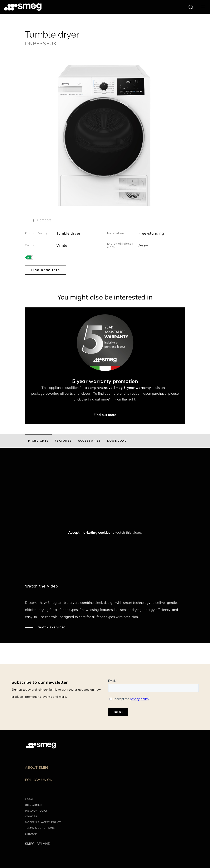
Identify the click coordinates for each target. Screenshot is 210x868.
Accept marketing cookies (89, 532)
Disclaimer (33, 805)
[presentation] (56, 470)
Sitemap (31, 834)
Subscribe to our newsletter (40, 682)
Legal (30, 799)
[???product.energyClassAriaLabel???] (29, 257)
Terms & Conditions (40, 828)
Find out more (105, 415)
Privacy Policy (36, 811)
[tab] (38, 441)
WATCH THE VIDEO (52, 628)
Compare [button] (44, 220)
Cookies (31, 816)
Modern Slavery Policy (43, 822)
